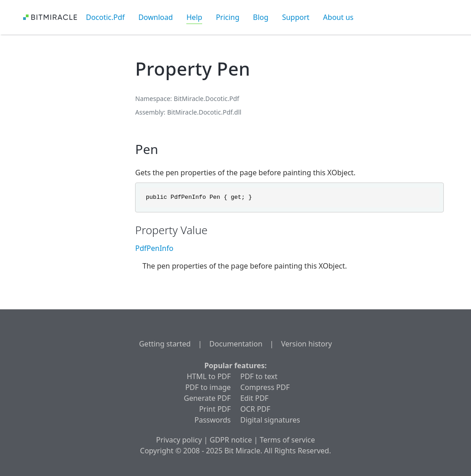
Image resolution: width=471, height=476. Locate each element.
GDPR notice (231, 440)
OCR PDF (255, 409)
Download (155, 17)
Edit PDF (254, 398)
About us (338, 17)
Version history (306, 344)
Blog (261, 17)
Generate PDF (207, 398)
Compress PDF (265, 387)
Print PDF (215, 409)
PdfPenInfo (154, 248)
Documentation (236, 344)
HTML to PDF (209, 376)
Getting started (165, 344)
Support (296, 17)
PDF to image (208, 387)
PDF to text (259, 376)
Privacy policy (179, 440)
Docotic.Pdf (106, 17)
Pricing (228, 17)
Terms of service (287, 440)
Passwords (213, 420)
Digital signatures (270, 420)
